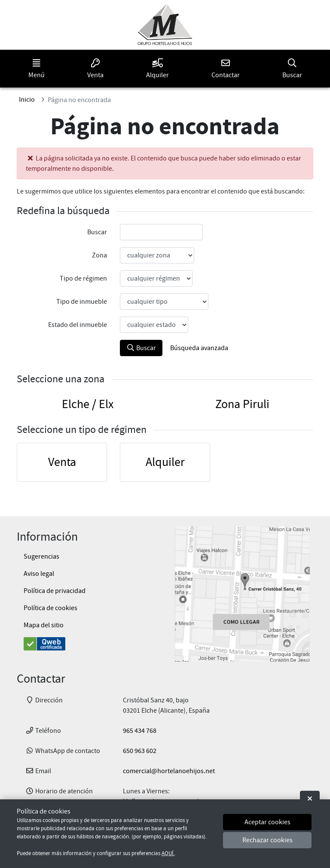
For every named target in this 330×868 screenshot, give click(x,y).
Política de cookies (50, 608)
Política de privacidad (55, 591)
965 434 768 (140, 731)
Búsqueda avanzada (199, 348)
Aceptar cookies (267, 822)
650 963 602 (140, 751)
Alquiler (165, 462)
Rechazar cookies (267, 840)
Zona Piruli (242, 404)
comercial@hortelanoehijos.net (169, 771)
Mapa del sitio (44, 625)
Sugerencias (41, 556)
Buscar (141, 348)
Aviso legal (39, 574)
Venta (62, 462)
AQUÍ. (168, 853)
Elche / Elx (88, 404)
